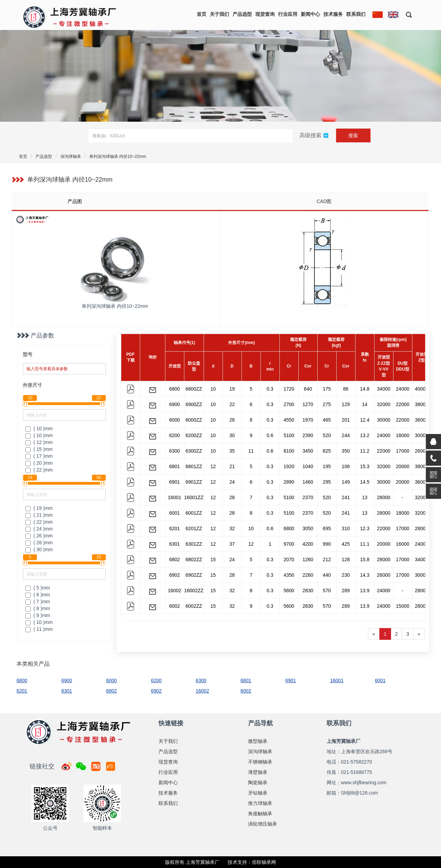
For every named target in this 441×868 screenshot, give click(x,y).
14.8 (365, 389)
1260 (308, 559)
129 (346, 404)
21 (232, 466)
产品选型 (242, 14)
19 (232, 389)
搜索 (353, 135)
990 (327, 544)
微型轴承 (258, 741)
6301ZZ (194, 544)
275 (327, 404)
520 (327, 435)
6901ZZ (194, 482)
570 (327, 591)
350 (346, 451)
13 (365, 497)
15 (213, 559)
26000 (422, 451)
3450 (308, 451)
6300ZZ (194, 451)
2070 (289, 559)
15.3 (365, 466)
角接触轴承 (260, 814)
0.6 (270, 435)
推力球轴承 (260, 803)
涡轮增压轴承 (263, 824)
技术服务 (333, 14)
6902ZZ (194, 575)
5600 (289, 591)
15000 (403, 606)
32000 (384, 404)
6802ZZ (194, 559)
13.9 (365, 591)
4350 (289, 575)
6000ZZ (194, 420)
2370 (308, 497)
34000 (384, 389)
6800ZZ (194, 389)
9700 (289, 544)
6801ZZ (194, 466)
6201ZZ (194, 528)
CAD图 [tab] (324, 201)
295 (327, 482)
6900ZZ (194, 404)
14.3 (365, 575)
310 (346, 528)
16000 (403, 544)
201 (346, 420)
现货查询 (265, 14)
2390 (308, 435)
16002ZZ (194, 591)
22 (232, 404)
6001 (175, 513)
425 (346, 544)
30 (232, 435)
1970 (308, 420)
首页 (202, 14)
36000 (422, 420)
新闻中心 (310, 14)
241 (346, 497)
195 (327, 466)
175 (327, 389)
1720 (289, 389)
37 (232, 544)
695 (327, 528)
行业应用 (288, 14)
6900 (175, 404)
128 (346, 559)
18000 (403, 435)
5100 (289, 435)
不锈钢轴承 (260, 762)
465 (327, 420)
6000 (175, 420)
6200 (175, 435)
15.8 (365, 559)
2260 (308, 575)
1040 (308, 466)
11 (251, 451)
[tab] (116, 201)
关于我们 (219, 14)
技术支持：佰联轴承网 (252, 862)
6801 (175, 466)
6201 (175, 528)
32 (232, 528)
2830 (308, 591)
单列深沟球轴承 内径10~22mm (118, 157)
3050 (308, 528)
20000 (403, 466)
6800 (175, 389)
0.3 (270, 389)
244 (346, 435)
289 (346, 591)
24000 (403, 389)
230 (346, 575)
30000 (384, 420)
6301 (175, 544)
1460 (308, 482)
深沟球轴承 (71, 157)
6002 (175, 606)
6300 (175, 451)
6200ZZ (194, 435)
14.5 (365, 482)
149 (346, 482)
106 (346, 466)
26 (232, 420)
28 (232, 497)
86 (346, 389)
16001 (175, 497)
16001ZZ (194, 497)
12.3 (365, 528)
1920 (289, 466)
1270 (308, 404)
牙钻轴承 (258, 793)
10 (213, 389)
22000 (403, 404)
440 (327, 575)
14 (365, 404)
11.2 (365, 451)
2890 (289, 482)
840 (308, 389)
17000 (403, 451)
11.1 (365, 544)
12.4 (365, 420)
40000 (422, 389)
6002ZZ (194, 606)
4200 (308, 544)
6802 (175, 559)
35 (232, 451)
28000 (384, 497)
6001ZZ (194, 513)
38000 (422, 404)
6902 (175, 575)
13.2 (365, 435)
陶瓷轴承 (258, 783)
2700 (289, 404)
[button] (406, 14)
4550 (289, 420)
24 (232, 482)
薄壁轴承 (258, 772)
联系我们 (356, 14)
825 (327, 451)
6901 (175, 482)
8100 (289, 451)
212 (327, 559)
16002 (175, 591)
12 (213, 466)
